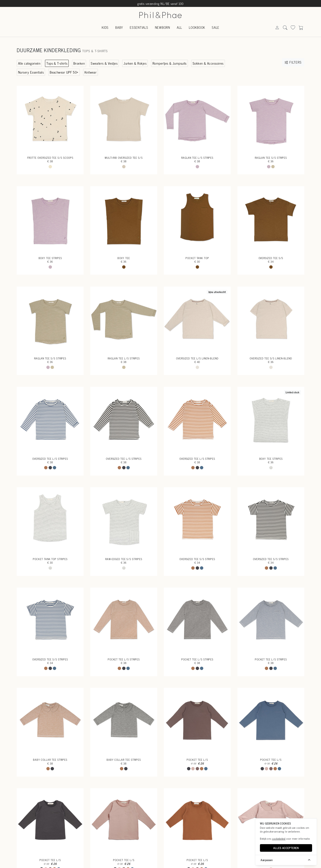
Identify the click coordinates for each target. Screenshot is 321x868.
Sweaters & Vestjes (104, 63)
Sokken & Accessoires (208, 63)
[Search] (277, 28)
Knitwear (91, 72)
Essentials (139, 27)
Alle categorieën (29, 63)
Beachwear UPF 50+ (64, 72)
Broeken (79, 63)
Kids (105, 27)
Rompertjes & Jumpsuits (170, 63)
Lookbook (197, 27)
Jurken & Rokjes (135, 63)
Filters (293, 62)
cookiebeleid (279, 839)
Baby (119, 27)
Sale (216, 27)
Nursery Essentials (31, 72)
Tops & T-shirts (57, 63)
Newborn (163, 27)
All (179, 27)
